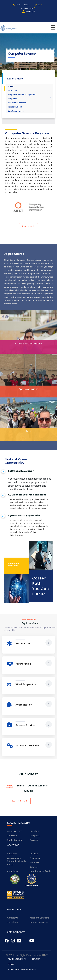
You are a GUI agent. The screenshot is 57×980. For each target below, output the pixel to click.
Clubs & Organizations (28, 344)
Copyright (36, 959)
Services (34, 840)
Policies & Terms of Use (17, 959)
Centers (34, 867)
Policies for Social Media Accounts (22, 969)
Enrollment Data (16, 111)
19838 (17, 5)
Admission (12, 836)
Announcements (38, 786)
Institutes (35, 862)
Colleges (34, 854)
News (10, 786)
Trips (29, 431)
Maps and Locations (40, 918)
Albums (29, 791)
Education (12, 854)
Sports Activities (28, 389)
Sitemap (11, 964)
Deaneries (35, 858)
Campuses (35, 836)
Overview (12, 91)
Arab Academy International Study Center (17, 861)
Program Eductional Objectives (22, 95)
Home (11, 86)
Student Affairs (15, 840)
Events (21, 786)
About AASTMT (14, 831)
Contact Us (13, 918)
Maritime (34, 831)
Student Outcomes (17, 103)
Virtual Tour (13, 922)
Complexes (13, 871)
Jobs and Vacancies (39, 922)
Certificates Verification (41, 871)
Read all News (20, 801)
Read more (28, 226)
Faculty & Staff (30, 107)
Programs (30, 99)
